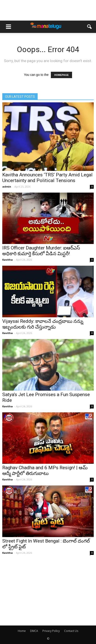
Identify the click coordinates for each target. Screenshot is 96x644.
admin (7, 187)
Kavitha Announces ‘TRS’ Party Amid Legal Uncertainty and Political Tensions (47, 178)
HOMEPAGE (61, 75)
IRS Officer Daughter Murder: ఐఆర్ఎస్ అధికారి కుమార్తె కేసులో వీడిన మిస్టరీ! (41, 251)
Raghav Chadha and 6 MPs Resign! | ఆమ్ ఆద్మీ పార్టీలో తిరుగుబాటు (45, 470)
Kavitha (8, 260)
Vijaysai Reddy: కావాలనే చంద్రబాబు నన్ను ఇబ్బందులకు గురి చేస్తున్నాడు (43, 324)
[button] (90, 27)
